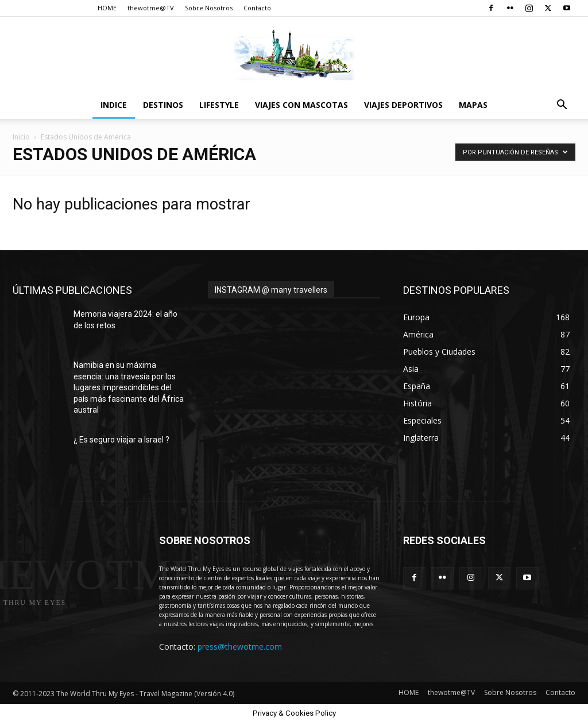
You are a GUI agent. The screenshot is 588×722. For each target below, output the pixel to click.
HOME (107, 8)
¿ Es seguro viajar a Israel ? (121, 440)
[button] (562, 106)
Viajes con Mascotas (301, 105)
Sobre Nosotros (209, 8)
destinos (163, 105)
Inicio (21, 137)
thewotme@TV (151, 8)
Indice (114, 105)
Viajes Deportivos (403, 105)
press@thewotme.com (240, 647)
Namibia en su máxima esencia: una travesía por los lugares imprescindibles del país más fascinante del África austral (129, 387)
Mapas (473, 105)
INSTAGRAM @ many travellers (271, 290)
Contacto (257, 8)
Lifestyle (219, 105)
